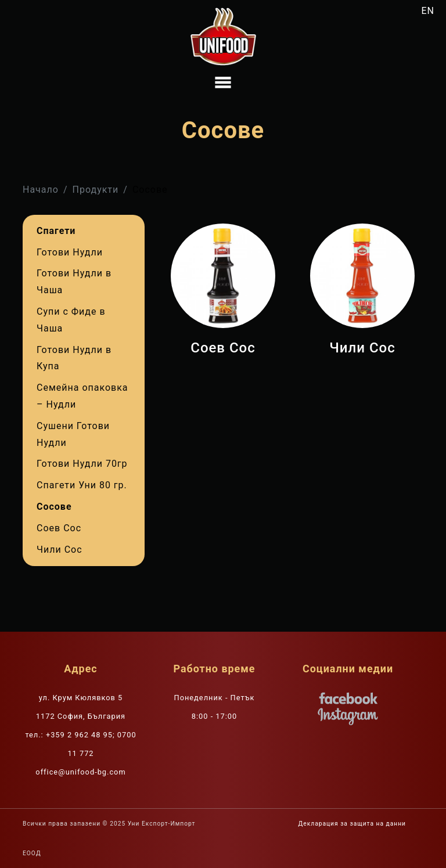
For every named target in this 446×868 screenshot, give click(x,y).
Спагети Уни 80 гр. (82, 485)
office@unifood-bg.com (80, 772)
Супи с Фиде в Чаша (71, 320)
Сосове (54, 507)
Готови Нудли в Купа (74, 358)
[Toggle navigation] (223, 82)
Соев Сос (59, 528)
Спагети (56, 231)
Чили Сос (60, 550)
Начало (41, 190)
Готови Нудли (70, 252)
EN (428, 11)
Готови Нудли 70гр (82, 464)
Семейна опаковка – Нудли (82, 396)
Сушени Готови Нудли (73, 434)
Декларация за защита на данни (352, 824)
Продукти (96, 190)
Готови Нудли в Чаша (74, 282)
